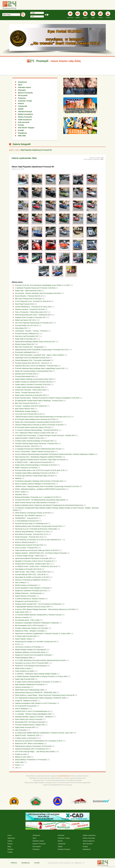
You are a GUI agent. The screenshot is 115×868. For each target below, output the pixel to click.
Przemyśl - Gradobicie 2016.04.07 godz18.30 (31, 406)
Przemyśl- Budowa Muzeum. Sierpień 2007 (30, 725)
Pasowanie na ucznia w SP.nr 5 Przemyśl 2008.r (32, 663)
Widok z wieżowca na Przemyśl (26, 468)
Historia (21, 103)
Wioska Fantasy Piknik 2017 (25, 344)
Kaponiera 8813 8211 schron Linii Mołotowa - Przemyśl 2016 (36, 366)
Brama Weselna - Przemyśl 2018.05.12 (29, 296)
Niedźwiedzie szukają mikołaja (26, 411)
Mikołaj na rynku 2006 (23, 757)
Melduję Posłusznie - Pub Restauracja (29, 593)
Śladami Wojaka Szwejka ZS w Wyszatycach (31, 650)
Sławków (18, 478)
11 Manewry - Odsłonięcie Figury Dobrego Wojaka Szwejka (36, 674)
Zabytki (21, 109)
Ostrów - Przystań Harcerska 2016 (27, 393)
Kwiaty (17, 765)
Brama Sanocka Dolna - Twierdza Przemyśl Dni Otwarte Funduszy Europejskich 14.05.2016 (47, 398)
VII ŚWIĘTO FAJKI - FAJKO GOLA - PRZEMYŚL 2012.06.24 (36, 566)
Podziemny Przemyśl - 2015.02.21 (27, 446)
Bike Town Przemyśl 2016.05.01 (26, 403)
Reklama (10, 849)
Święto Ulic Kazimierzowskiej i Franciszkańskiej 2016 (34, 371)
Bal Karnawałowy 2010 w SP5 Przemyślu (29, 625)
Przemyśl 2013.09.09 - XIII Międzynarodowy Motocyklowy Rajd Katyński (40, 500)
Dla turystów (23, 95)
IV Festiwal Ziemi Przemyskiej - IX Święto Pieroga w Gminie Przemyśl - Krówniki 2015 (45, 435)
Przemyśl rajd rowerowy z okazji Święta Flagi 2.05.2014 (34, 476)
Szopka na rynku (21, 754)
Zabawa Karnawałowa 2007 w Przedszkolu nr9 (31, 749)
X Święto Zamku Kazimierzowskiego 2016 (30, 387)
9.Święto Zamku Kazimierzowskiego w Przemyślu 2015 (34, 441)
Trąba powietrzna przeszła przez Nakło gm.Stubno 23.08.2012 (37, 550)
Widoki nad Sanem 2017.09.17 (26, 320)
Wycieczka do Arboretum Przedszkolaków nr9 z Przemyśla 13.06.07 (39, 741)
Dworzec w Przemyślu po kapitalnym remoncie (32, 580)
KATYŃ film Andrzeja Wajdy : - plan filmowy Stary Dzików (35, 752)
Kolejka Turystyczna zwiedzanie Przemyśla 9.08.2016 (34, 382)
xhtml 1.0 (78, 863)
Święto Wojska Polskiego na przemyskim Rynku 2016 (34, 379)
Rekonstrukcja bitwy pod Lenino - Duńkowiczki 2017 (33, 315)
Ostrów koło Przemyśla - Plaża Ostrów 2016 (30, 390)
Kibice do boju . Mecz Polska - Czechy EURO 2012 (33, 572)
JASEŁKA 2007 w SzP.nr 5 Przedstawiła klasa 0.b (32, 711)
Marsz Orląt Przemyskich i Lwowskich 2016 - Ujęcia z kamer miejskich (40, 355)
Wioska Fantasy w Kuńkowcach (26, 585)
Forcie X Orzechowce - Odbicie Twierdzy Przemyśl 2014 (35, 452)
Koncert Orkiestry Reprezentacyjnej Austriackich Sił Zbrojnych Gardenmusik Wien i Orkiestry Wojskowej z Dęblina (55, 454)
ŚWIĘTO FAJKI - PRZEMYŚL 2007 (27, 735)
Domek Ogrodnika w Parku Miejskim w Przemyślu (32, 588)
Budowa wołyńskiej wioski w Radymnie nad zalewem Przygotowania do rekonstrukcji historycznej (49, 505)
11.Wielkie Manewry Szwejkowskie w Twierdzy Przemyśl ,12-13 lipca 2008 (41, 676)
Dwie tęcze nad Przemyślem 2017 (27, 336)
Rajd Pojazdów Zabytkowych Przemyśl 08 (30, 684)
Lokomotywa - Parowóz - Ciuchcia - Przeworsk (31, 331)
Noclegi (21, 125)
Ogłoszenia (11, 838)
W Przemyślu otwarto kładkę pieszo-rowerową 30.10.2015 (35, 419)
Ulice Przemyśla (21, 730)
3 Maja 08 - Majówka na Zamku (26, 701)
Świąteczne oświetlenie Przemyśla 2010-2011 (31, 591)
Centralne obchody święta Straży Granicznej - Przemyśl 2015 (36, 444)
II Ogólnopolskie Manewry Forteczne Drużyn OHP (32, 607)
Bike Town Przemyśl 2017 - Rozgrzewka (29, 347)
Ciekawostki (23, 106)
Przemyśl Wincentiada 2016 (25, 376)
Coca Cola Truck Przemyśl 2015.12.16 (28, 414)
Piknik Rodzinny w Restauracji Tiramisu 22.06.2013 (33, 513)
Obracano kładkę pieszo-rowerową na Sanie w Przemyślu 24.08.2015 (39, 425)
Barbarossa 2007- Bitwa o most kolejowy (29, 743)
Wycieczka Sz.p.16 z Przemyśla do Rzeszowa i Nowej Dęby (36, 529)
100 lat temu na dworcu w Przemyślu (28, 647)
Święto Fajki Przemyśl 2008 (25, 679)
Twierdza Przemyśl (25, 112)
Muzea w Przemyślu (25, 93)
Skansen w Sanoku (22, 617)
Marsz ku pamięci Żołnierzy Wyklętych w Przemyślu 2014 (35, 484)
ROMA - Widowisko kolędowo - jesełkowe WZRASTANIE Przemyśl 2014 (40, 489)
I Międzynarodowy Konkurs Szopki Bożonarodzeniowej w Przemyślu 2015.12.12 (43, 417)
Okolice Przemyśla (25, 117)
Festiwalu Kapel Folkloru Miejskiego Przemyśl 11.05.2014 (35, 473)
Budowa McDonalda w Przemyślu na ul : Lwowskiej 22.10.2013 (37, 497)
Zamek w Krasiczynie (22, 687)
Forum (10, 835)
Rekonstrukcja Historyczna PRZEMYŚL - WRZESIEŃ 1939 (36, 693)
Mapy (9, 846)
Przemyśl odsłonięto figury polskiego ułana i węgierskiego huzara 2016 (40, 368)
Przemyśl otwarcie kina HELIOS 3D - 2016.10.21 (32, 363)
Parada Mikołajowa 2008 (24, 658)
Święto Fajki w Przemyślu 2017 (26, 339)
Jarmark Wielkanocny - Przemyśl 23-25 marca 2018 (33, 307)
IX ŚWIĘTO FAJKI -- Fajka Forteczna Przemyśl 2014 (33, 462)
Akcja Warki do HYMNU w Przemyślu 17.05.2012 (32, 577)
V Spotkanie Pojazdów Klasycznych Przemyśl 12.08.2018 (35, 288)
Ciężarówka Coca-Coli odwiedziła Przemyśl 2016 (32, 358)
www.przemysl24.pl (63, 776)
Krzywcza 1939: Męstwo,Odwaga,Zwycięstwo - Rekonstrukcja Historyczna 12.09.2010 (45, 609)
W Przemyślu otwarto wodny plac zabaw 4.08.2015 (33, 427)
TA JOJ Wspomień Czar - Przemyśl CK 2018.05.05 (33, 301)
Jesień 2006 (19, 762)
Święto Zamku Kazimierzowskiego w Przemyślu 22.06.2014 (36, 465)
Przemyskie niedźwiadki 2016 (25, 352)
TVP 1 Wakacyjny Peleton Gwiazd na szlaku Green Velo (35, 433)
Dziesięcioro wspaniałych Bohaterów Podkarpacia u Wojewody (37, 623)
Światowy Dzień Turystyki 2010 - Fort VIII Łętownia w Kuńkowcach (38, 604)
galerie (12, 150)
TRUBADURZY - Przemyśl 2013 (26, 518)
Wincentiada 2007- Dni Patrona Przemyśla (30, 722)
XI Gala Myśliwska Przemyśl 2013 (27, 521)
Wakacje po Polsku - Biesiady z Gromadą (29, 631)
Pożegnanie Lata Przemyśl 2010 (26, 601)
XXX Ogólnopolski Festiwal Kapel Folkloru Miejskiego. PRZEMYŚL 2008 (40, 698)
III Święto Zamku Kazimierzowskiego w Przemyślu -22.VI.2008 (37, 682)
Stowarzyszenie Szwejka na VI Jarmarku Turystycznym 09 (35, 642)
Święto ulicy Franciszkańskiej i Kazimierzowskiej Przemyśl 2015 (37, 422)
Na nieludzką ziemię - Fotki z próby (27, 620)
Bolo (17, 150)
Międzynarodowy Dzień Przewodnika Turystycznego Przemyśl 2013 (39, 526)
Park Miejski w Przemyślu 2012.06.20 (28, 569)
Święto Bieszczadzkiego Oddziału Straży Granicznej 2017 (35, 342)
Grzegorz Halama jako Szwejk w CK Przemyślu (32, 628)
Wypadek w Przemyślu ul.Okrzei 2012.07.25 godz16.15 (34, 561)
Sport (20, 85)
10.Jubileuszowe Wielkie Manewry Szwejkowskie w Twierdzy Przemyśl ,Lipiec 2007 (44, 733)
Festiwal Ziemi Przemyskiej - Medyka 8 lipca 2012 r (33, 564)
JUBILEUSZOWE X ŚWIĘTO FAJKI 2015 (29, 438)
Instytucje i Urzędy (25, 101)
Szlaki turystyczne (25, 120)
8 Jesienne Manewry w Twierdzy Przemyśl (30, 599)
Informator (22, 90)
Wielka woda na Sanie (23, 668)
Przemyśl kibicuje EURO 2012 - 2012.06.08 (30, 574)
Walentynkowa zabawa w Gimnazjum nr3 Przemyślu (33, 746)
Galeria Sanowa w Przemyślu (25, 596)
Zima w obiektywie (22, 709)
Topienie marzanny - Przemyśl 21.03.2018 (30, 309)
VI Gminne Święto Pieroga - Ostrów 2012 (29, 556)
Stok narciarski (24, 122)
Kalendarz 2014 (21, 494)
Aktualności (22, 82)
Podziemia (22, 98)
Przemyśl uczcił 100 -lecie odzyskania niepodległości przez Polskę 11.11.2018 (42, 285)
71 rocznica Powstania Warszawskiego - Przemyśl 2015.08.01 (37, 430)
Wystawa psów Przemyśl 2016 (26, 374)
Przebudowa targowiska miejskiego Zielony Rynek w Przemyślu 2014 (39, 481)
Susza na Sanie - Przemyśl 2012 (26, 548)
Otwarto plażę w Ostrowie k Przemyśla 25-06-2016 (33, 384)
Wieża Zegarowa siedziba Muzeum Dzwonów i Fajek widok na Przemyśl (40, 460)
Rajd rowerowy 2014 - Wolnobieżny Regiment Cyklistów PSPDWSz (39, 457)
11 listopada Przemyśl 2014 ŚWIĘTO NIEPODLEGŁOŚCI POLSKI (38, 449)
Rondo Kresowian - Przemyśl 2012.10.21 (29, 537)
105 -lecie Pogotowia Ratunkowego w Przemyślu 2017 (34, 323)
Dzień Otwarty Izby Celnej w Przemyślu (29, 719)
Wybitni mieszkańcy (25, 114)
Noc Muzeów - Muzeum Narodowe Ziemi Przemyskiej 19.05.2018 (38, 293)
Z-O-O (17, 644)
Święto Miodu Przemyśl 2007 (25, 727)
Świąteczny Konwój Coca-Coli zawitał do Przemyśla (33, 655)
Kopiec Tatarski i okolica (23, 639)
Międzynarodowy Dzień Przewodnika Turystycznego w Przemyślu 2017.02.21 (42, 350)
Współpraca (22, 133)
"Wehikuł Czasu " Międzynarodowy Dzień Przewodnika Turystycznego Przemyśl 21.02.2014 (47, 486)
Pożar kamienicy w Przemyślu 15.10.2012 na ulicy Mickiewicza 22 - (39, 540)
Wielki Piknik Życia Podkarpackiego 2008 (29, 690)
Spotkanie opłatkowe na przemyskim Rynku (30, 652)
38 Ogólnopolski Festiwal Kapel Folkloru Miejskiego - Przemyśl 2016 (39, 401)
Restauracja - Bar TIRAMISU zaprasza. (29, 515)
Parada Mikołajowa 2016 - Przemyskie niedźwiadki (33, 360)
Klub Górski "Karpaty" (26, 128)
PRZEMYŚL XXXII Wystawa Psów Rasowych (31, 666)
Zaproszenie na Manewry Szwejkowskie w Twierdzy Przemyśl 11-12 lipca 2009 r (43, 634)
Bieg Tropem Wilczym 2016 (25, 409)
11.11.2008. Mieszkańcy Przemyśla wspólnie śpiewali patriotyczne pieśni (41, 660)
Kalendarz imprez (24, 87)
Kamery (10, 844)
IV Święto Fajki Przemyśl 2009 (26, 636)
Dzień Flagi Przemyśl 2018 (24, 304)
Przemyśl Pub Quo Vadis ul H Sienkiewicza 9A (31, 524)
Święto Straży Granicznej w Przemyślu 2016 (30, 395)
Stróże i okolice (20, 492)
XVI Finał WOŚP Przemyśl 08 (25, 706)
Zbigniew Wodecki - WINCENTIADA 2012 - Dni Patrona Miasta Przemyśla (41, 553)
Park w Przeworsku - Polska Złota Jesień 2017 (32, 312)
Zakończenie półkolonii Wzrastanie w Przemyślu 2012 (34, 558)
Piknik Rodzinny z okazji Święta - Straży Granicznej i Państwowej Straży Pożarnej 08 (45, 695)
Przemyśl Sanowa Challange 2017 (27, 334)
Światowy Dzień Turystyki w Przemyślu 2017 (31, 317)
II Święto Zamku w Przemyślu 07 (26, 738)
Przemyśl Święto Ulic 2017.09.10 (27, 325)
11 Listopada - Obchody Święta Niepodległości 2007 (33, 714)
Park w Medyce (20, 583)
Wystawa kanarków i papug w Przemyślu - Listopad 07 (34, 717)
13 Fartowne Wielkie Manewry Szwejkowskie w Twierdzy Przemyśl (38, 615)
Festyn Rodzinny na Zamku (25, 671)
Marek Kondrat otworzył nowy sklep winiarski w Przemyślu (35, 503)
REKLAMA (22, 136)
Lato (17, 768)
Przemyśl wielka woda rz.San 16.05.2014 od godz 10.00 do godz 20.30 (40, 470)
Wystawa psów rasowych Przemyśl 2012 (29, 545)
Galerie (10, 841)
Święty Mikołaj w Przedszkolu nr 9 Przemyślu (31, 760)
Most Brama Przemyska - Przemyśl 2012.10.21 (32, 534)
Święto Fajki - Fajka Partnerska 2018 (28, 291)
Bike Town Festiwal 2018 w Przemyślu (28, 299)
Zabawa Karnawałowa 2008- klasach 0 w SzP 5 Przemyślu (36, 703)
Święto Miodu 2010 (22, 612)
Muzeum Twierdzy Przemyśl (25, 542)
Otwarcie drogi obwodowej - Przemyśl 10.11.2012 (32, 532)
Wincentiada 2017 (21, 328)
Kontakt (21, 130)
